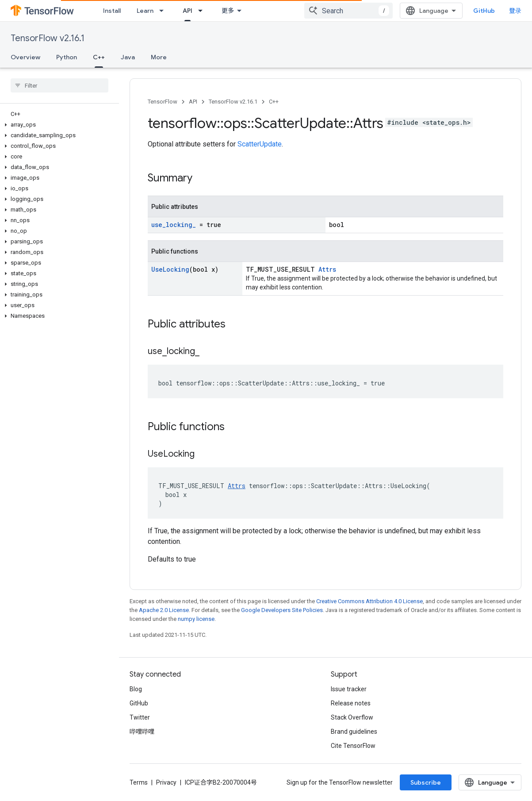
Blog (136, 689)
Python (67, 57)
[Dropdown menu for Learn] (164, 11)
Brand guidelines (354, 732)
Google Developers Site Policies (282, 610)
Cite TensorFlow (353, 746)
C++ (274, 102)
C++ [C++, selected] (99, 57)
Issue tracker (349, 689)
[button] (58, 125)
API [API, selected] (188, 11)
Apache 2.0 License (164, 610)
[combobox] (348, 11)
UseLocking (170, 269)
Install (112, 11)
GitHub (484, 11)
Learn (145, 11)
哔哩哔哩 (142, 732)
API (193, 102)
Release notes (351, 703)
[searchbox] (59, 85)
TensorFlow (163, 102)
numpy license (196, 619)
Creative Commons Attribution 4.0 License (369, 601)
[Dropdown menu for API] (203, 11)
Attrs (327, 269)
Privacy (166, 782)
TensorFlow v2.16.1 (48, 38)
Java (128, 57)
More (159, 57)
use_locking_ (174, 225)
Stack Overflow (352, 717)
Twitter (140, 717)
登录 (515, 11)
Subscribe (426, 782)
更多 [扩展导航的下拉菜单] (228, 11)
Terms (139, 782)
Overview (25, 57)
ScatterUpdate (260, 144)
